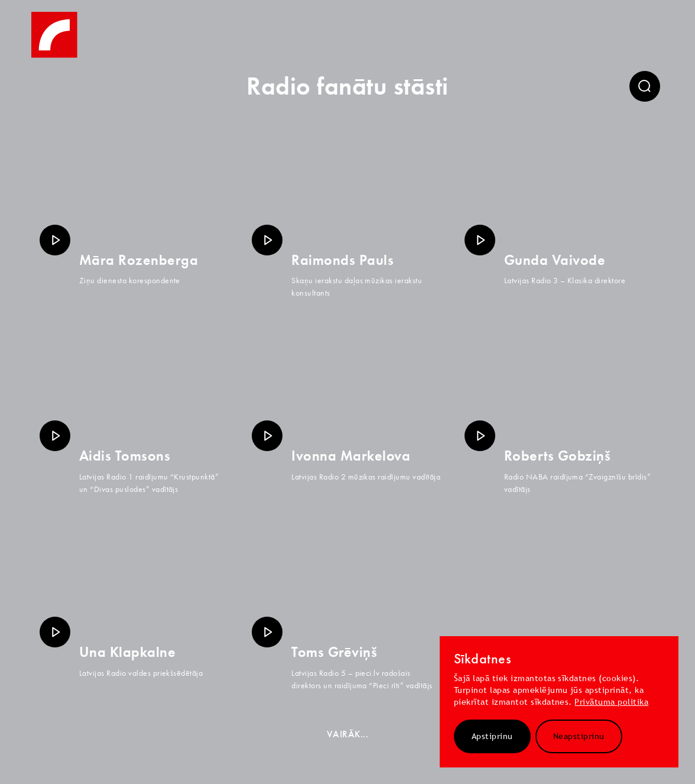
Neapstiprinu (579, 736)
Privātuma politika (611, 702)
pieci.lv (368, 673)
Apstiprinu (492, 736)
